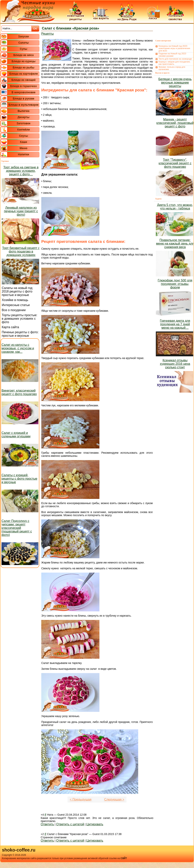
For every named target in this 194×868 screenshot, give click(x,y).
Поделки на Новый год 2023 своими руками (172, 55)
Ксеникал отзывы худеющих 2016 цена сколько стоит (175, 364)
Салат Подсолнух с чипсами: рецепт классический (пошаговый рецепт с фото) (17, 528)
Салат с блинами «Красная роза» (71, 28)
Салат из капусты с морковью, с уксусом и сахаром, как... (18, 348)
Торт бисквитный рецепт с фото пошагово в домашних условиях (21, 251)
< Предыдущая (81, 799)
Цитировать (95, 824)
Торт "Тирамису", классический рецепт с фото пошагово (175, 163)
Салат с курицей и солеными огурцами (16, 435)
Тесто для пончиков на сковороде (175, 59)
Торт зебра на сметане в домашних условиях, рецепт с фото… (21, 171)
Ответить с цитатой (70, 824)
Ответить (47, 824)
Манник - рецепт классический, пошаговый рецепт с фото (175, 123)
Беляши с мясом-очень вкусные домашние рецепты (175, 83)
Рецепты (47, 34)
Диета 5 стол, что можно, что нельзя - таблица (175, 207)
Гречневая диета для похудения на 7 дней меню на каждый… (175, 324)
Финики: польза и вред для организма (172, 68)
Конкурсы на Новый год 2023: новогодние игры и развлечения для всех (174, 48)
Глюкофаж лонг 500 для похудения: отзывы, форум (175, 284)
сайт (124, 858)
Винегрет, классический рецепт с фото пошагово (19, 392)
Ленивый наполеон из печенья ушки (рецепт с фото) (21, 211)
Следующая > (114, 799)
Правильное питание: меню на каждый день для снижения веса (175, 244)
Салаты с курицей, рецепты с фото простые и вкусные (19, 479)
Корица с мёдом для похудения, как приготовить (174, 63)
